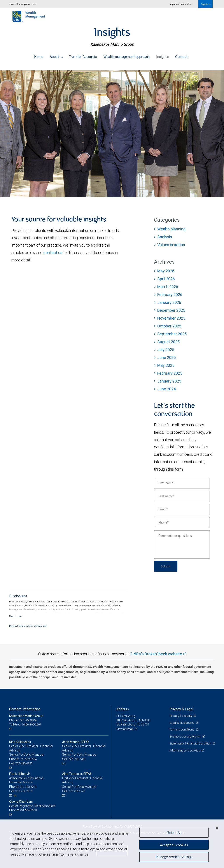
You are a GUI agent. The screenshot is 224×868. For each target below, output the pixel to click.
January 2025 (169, 381)
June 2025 (166, 357)
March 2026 (168, 287)
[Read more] (15, 616)
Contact (181, 56)
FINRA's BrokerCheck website (156, 654)
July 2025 (166, 350)
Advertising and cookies (185, 754)
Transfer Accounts (83, 56)
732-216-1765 (78, 791)
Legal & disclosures (182, 722)
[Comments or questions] (182, 544)
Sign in (206, 4)
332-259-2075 (25, 791)
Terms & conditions (183, 729)
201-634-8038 (29, 810)
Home (39, 56)
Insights (162, 56)
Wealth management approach (127, 56)
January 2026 (169, 302)
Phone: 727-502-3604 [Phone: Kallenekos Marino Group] (24, 720)
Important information (181, 4)
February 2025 (170, 373)
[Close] (217, 828)
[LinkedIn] (16, 795)
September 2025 (172, 334)
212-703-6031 (29, 786)
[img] (112, 131)
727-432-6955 (25, 763)
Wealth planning (171, 229)
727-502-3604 (29, 759)
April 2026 (166, 279)
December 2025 (171, 310)
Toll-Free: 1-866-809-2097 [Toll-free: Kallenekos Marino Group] (27, 724)
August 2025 (168, 342)
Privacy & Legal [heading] (181, 709)
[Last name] (182, 496)
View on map (125, 729)
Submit (166, 566)
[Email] (182, 510)
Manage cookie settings (174, 858)
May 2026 (166, 271)
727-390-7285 (78, 759)
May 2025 (166, 365)
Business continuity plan (186, 736)
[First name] (182, 483)
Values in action (171, 245)
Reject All (174, 833)
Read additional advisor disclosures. (28, 626)
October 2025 (169, 326)
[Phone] (182, 523)
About (56, 56)
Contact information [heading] (25, 709)
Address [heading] (123, 709)
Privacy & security (181, 716)
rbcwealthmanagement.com (23, 4)
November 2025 (171, 318)
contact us (53, 253)
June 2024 (167, 389)
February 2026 (170, 295)
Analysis (165, 237)
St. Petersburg (126, 716)
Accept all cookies (174, 844)
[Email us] (11, 729)
